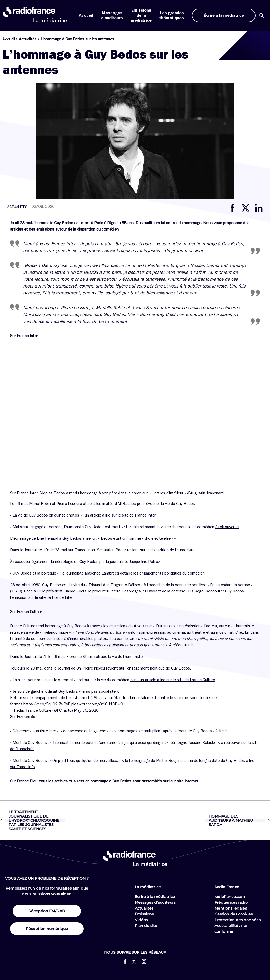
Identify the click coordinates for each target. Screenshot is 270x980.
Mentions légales (231, 908)
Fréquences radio (231, 902)
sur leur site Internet (180, 781)
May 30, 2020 (86, 710)
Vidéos (141, 920)
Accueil (86, 15)
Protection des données (237, 920)
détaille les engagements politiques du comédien (162, 573)
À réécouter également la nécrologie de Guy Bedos (54, 562)
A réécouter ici (182, 645)
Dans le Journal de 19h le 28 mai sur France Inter (53, 550)
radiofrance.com (230, 897)
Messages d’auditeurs (155, 902)
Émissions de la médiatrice (141, 15)
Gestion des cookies (234, 914)
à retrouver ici (227, 527)
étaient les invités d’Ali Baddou (109, 504)
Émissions (144, 914)
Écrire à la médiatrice (155, 897)
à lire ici (222, 731)
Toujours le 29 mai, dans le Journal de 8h (45, 668)
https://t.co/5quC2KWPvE (47, 704)
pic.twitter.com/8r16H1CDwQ (97, 704)
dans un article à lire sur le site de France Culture (173, 680)
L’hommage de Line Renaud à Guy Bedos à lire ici (53, 538)
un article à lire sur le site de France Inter (120, 515)
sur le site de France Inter (51, 597)
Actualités (28, 39)
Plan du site (146, 926)
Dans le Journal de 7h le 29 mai (37, 657)
